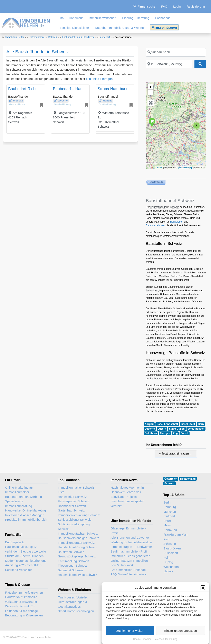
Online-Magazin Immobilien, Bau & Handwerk (130, 563)
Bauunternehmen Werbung (23, 497)
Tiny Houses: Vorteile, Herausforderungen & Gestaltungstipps (73, 602)
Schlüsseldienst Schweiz (75, 520)
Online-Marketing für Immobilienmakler (19, 490)
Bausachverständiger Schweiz (78, 538)
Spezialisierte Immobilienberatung (19, 504)
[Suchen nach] (176, 52)
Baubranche (157, 379)
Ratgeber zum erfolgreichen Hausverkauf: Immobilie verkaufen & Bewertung (24, 597)
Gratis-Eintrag (18, 105)
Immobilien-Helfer (15, 37)
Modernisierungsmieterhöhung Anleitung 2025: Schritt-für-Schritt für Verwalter (26, 565)
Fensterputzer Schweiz (73, 501)
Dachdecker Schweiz (72, 506)
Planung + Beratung (136, 18)
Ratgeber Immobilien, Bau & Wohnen (120, 28)
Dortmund (170, 530)
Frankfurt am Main (176, 534)
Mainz (167, 525)
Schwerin (170, 544)
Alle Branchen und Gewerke (130, 538)
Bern (201, 424)
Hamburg (170, 507)
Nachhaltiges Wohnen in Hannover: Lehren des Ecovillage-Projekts (127, 492)
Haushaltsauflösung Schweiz (77, 547)
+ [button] (151, 87)
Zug (175, 433)
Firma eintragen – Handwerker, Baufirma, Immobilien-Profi (132, 549)
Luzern (162, 429)
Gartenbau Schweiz (71, 510)
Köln (166, 558)
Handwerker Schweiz (72, 497)
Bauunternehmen (155, 225)
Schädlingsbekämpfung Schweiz (74, 527)
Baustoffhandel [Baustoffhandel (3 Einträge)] (157, 182)
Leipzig (168, 562)
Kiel (166, 539)
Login (177, 6)
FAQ (164, 6)
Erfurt (167, 521)
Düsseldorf (171, 553)
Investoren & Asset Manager (24, 515)
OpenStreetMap (185, 167)
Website (18, 101)
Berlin (167, 502)
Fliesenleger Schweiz (72, 565)
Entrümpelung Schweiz (73, 561)
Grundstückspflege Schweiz (77, 556)
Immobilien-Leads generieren (131, 556)
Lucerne (150, 429)
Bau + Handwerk (71, 18)
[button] (203, 591)
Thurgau (165, 433)
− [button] (151, 92)
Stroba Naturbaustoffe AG (120, 89)
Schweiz (53, 37)
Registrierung (196, 6)
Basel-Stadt (188, 424)
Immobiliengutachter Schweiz (78, 533)
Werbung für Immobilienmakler (132, 542)
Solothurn (151, 433)
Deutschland (188, 479)
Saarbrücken (172, 548)
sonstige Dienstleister (74, 28)
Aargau (149, 424)
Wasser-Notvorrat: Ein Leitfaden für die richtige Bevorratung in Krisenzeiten (24, 611)
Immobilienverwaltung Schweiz (79, 515)
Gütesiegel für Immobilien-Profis (129, 531)
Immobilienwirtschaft (103, 18)
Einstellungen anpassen (180, 634)
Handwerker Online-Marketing (25, 510)
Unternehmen (36, 37)
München (170, 512)
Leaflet (159, 167)
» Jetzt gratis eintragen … (176, 453)
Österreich (171, 479)
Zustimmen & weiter (130, 634)
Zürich (184, 433)
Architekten (152, 291)
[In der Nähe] (169, 64)
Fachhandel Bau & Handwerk (78, 37)
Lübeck (168, 571)
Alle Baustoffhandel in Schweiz (38, 52)
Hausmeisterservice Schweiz (77, 575)
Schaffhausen (196, 429)
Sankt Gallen (177, 429)
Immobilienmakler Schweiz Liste (76, 490)
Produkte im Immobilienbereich (26, 520)
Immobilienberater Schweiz (76, 543)
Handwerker (177, 222)
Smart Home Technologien (76, 611)
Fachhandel (163, 18)
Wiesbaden (171, 567)
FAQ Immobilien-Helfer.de (128, 570)
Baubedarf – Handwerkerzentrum (82, 89)
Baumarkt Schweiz (70, 570)
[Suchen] (200, 64)
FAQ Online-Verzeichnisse (129, 574)
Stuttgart (169, 516)
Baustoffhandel (57, 60)
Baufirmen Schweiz (71, 552)
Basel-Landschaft (167, 424)
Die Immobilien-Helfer (37, 637)
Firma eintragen (164, 27)
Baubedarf (104, 37)
